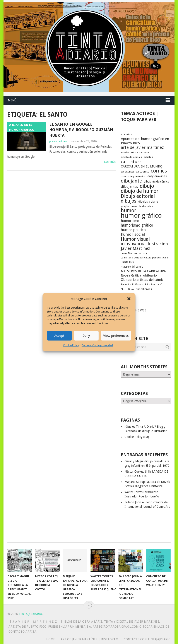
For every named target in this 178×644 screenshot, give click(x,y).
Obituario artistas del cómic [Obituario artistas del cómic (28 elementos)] (142, 280)
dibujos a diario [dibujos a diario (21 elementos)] (148, 202)
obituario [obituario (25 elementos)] (150, 275)
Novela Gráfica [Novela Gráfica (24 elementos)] (131, 275)
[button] (129, 299)
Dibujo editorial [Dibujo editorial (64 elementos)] (138, 196)
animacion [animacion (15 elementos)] (126, 134)
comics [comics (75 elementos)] (159, 171)
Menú (12, 100)
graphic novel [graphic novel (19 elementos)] (129, 206)
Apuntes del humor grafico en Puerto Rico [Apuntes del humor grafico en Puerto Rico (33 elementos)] (145, 141)
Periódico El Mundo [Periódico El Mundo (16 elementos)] (132, 284)
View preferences (116, 336)
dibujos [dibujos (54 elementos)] (129, 201)
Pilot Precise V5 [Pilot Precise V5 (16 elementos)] (154, 284)
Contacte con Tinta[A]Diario (147, 639)
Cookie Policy (71, 345)
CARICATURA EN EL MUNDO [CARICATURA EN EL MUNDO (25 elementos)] (142, 166)
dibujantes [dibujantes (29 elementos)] (129, 187)
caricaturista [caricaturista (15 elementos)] (127, 172)
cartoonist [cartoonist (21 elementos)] (142, 172)
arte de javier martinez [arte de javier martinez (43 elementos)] (142, 148)
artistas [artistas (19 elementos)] (148, 157)
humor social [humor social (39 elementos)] (133, 234)
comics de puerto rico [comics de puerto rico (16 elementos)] (133, 177)
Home (51, 639)
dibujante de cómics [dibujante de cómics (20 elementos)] (156, 182)
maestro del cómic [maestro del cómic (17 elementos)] (132, 267)
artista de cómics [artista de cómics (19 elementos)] (131, 157)
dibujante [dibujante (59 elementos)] (131, 181)
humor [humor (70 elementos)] (128, 211)
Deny (86, 336)
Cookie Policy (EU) (137, 437)
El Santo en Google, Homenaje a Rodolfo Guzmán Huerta (81, 130)
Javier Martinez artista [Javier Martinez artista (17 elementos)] (134, 253)
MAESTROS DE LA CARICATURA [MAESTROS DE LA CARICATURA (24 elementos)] (143, 271)
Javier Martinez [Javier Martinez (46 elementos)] (135, 249)
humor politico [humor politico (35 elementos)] (133, 230)
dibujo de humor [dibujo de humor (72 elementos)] (140, 191)
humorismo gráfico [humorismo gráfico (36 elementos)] (137, 225)
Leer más (110, 162)
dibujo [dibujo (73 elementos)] (147, 186)
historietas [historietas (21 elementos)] (146, 206)
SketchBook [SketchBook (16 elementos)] (128, 289)
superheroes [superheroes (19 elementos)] (144, 289)
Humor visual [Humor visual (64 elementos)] (135, 239)
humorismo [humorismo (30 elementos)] (130, 221)
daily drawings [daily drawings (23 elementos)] (157, 176)
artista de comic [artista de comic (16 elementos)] (140, 153)
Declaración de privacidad (97, 345)
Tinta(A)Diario (30, 614)
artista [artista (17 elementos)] (125, 152)
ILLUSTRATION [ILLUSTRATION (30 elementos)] (133, 244)
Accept (59, 336)
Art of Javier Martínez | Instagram (89, 639)
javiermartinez (58, 141)
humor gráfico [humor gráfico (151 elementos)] (141, 215)
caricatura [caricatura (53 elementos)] (131, 162)
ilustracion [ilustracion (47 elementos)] (157, 244)
